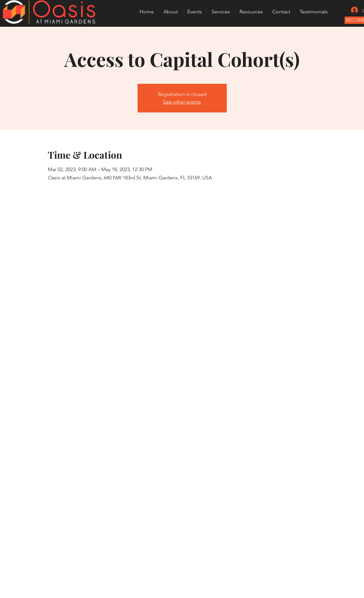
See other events (182, 102)
